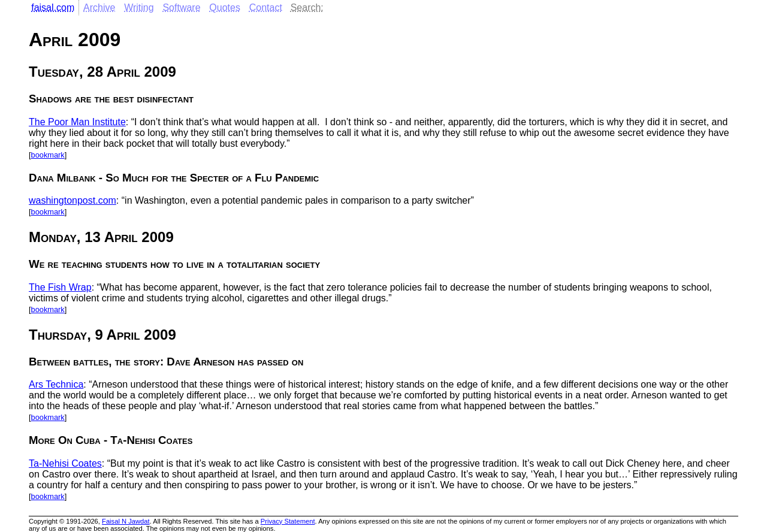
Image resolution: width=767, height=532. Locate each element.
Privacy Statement (288, 521)
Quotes (225, 7)
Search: (307, 7)
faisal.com (53, 7)
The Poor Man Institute (77, 122)
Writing (139, 7)
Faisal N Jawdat (126, 521)
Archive (99, 7)
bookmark (48, 155)
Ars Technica (56, 384)
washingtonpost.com (73, 200)
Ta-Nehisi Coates (65, 463)
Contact (266, 7)
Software (181, 7)
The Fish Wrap (60, 287)
